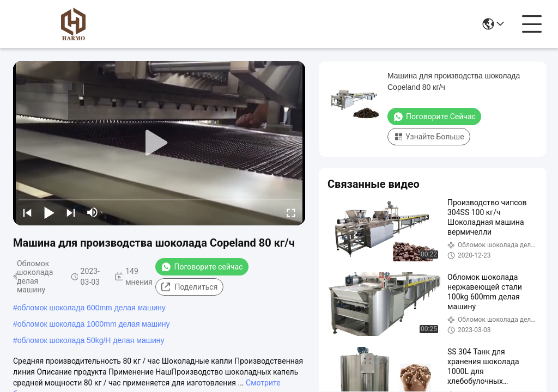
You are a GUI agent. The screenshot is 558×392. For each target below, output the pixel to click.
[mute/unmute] (93, 212)
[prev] (27, 212)
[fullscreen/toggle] (291, 212)
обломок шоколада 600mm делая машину (92, 308)
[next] (71, 212)
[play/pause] (49, 212)
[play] (159, 143)
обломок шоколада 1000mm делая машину (94, 324)
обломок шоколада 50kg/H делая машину (91, 340)
